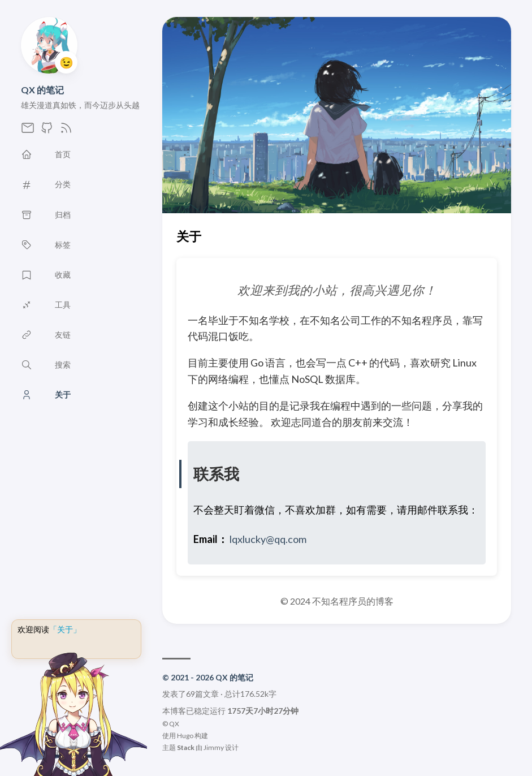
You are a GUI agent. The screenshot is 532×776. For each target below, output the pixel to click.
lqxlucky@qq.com (268, 539)
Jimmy (214, 747)
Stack (186, 747)
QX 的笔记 (42, 90)
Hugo (185, 736)
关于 (189, 236)
